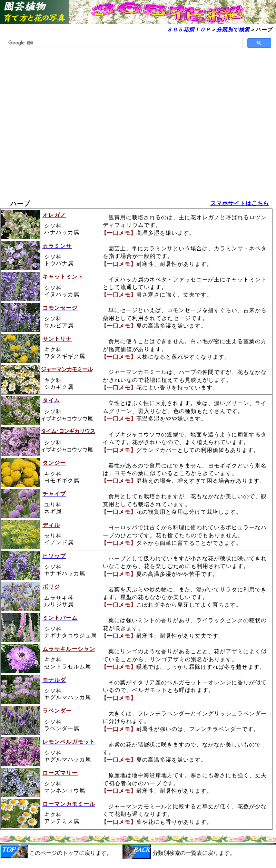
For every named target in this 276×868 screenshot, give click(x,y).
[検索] (123, 43)
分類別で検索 (233, 30)
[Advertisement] (67, 127)
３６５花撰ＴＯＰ (189, 30)
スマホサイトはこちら (240, 203)
